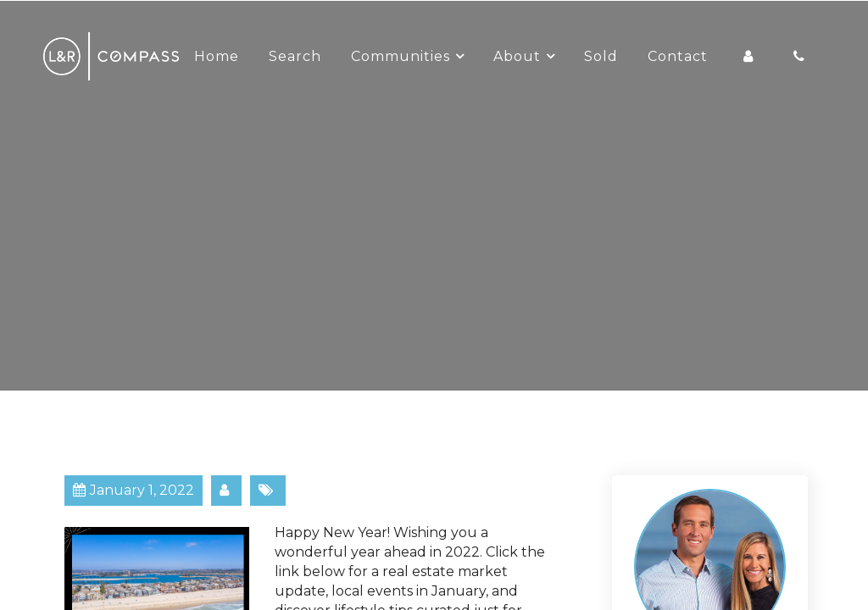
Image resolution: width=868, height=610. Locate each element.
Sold (601, 56)
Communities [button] (401, 56)
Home (217, 56)
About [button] (517, 56)
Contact (678, 56)
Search (295, 56)
